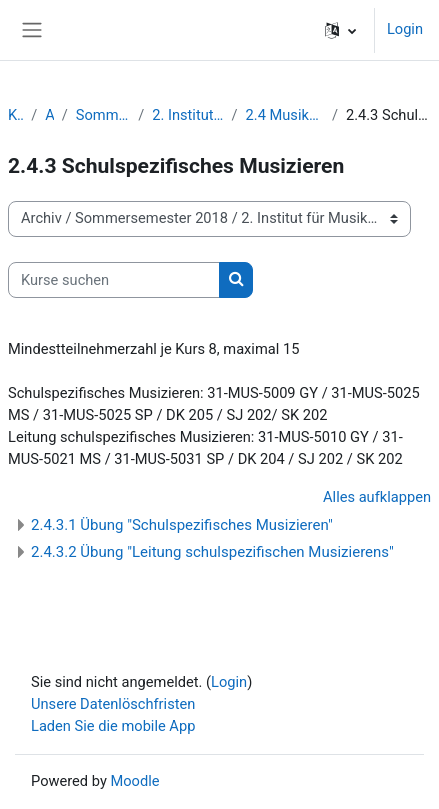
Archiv (49, 115)
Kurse (15, 115)
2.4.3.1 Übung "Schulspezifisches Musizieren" (182, 525)
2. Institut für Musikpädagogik (187, 115)
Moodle (134, 781)
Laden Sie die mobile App (113, 726)
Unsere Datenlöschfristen (113, 704)
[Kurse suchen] (114, 280)
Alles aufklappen (377, 497)
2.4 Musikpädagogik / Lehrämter (285, 115)
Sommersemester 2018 (103, 115)
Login (405, 29)
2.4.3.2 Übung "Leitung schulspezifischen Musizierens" (212, 552)
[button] (340, 30)
